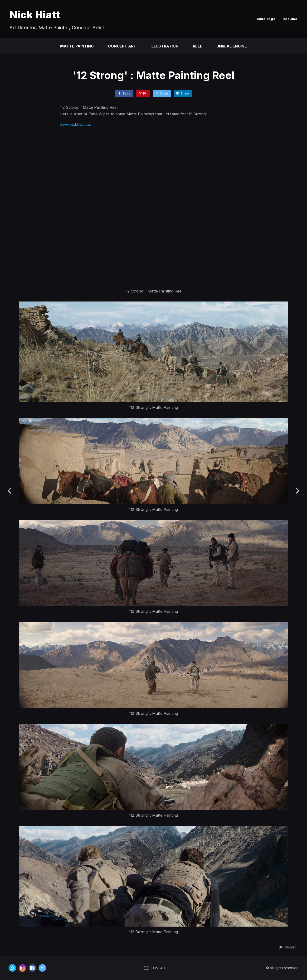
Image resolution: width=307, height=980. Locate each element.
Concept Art (122, 46)
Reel (197, 46)
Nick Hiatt (35, 15)
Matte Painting (77, 46)
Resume (290, 19)
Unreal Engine (232, 46)
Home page (266, 19)
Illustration (165, 46)
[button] (287, 947)
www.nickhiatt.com (77, 124)
